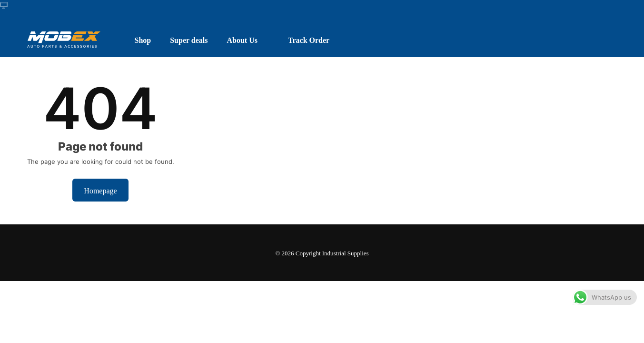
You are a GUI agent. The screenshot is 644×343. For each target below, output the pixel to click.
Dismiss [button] (511, 326)
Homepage (100, 190)
